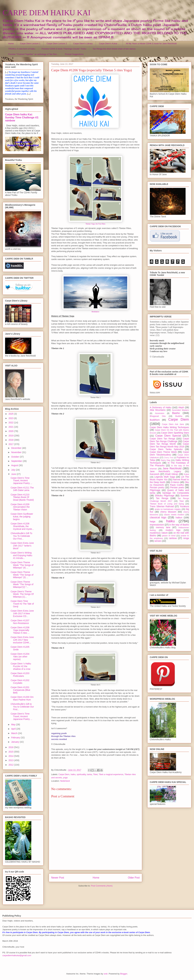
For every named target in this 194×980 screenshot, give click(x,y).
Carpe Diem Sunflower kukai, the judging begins (22, 517)
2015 (11, 752)
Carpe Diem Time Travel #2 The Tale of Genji (22, 604)
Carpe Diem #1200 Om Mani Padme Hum (22, 698)
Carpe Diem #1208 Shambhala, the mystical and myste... (22, 526)
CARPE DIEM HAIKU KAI (47, 13)
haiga (152, 521)
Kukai (187, 474)
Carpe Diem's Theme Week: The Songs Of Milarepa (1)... (22, 594)
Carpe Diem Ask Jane (173, 424)
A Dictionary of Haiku (161, 407)
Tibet (95, 774)
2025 (11, 414)
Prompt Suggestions (74, 54)
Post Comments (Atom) (102, 886)
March (15, 733)
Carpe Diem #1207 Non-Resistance (20, 622)
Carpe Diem (64, 774)
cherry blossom (168, 512)
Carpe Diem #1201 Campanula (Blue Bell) (20, 690)
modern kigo (173, 530)
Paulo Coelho (177, 485)
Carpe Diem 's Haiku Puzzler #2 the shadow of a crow (21, 666)
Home (11, 44)
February (16, 738)
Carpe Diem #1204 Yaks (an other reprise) (20, 657)
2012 (11, 765)
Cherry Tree (169, 458)
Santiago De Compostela (176, 493)
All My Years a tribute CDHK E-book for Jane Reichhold (151, 44)
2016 (11, 747)
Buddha (179, 416)
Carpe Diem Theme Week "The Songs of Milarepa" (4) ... (22, 565)
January (15, 742)
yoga (65, 778)
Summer (185, 496)
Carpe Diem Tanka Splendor (166, 449)
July (13, 470)
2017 (11, 444)
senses (158, 541)
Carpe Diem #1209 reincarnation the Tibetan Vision (20, 507)
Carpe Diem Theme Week (163, 452)
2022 (11, 423)
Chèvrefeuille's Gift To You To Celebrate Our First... (21, 536)
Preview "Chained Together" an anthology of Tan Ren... (33, 54)
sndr (106, 974)
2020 (11, 431)
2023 (11, 418)
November (17, 452)
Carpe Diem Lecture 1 (30, 44)
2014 (11, 756)
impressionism (157, 525)
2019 (11, 436)
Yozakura (184, 506)
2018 (11, 440)
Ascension (160, 413)
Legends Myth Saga (165, 477)
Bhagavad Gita (158, 416)
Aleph (181, 407)
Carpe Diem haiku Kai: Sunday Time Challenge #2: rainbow (22, 117)
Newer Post (58, 878)
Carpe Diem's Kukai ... (109, 44)
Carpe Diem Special (168, 436)
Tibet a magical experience (111, 774)
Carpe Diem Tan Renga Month (169, 443)
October (15, 457)
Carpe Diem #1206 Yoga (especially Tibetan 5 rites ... (20, 630)
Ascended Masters (180, 410)
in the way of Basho (179, 525)
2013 (11, 760)
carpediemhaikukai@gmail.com (17, 955)
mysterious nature (159, 533)
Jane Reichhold (172, 468)
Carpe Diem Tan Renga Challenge (169, 440)
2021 (11, 427)
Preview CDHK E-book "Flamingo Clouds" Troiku (64, 49)
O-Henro (175, 482)
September (17, 461)
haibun (179, 518)
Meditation (95, 312)
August (15, 465)
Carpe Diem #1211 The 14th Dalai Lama (22, 489)
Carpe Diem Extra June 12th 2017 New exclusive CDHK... (22, 640)
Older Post (134, 878)
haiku (73, 774)
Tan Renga (162, 498)
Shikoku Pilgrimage (165, 496)
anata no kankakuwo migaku (168, 509)
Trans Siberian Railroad (162, 506)
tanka (90, 774)
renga (186, 538)
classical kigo (158, 517)
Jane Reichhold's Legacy (165, 471)
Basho (176, 413)
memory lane (163, 527)
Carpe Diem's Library (83, 44)
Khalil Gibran (172, 474)
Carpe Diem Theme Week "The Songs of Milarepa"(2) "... (22, 584)
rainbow (173, 538)
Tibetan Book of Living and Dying (167, 504)
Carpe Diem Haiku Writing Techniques (169, 427)
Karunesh (155, 474)
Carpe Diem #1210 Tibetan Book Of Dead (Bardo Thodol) (22, 497)
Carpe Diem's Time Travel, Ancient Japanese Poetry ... (21, 481)
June (14, 474)
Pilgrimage (155, 490)
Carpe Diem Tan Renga (162, 439)
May (14, 724)
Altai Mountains (158, 410)
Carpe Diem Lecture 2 (57, 44)
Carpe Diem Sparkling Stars (175, 433)
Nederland (65, 781)
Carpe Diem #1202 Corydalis (20, 682)
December (17, 448)
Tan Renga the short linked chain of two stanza (114, 49)
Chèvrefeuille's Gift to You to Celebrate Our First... (22, 707)
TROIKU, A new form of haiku (22, 49)
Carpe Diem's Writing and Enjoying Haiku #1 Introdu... (21, 555)
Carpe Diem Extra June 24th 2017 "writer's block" (22, 546)
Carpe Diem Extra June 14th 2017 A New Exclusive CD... (22, 613)
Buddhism (155, 420)
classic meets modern (174, 515)
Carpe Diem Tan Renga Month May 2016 (169, 445)
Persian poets (177, 487)
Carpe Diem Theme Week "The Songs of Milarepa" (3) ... (22, 575)
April (14, 729)
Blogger (124, 974)
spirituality (81, 774)
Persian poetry (157, 487)
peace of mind (169, 536)
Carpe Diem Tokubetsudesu (169, 453)
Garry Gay (166, 460)
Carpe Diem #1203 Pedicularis (20, 675)
